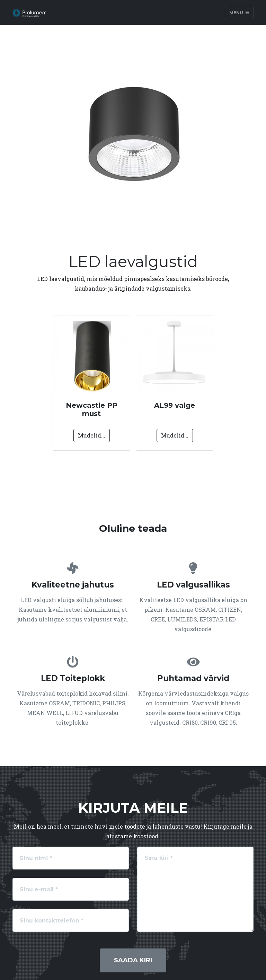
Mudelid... (92, 435)
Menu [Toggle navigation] (239, 12)
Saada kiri (133, 960)
